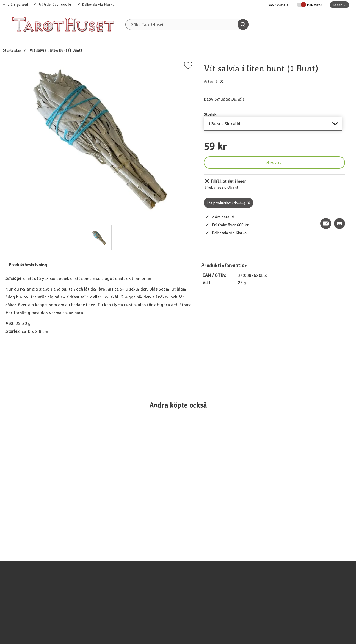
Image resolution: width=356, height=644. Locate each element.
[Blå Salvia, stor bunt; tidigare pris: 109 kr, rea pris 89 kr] (221, 435)
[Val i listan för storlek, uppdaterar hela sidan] (273, 124)
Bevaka (274, 163)
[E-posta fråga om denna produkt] (326, 223)
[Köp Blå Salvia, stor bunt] (221, 455)
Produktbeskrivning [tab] (28, 265)
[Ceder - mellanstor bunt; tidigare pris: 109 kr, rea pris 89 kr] (306, 435)
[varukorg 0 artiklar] (336, 24)
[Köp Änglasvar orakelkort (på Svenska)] (50, 618)
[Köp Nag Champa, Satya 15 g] (135, 618)
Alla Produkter (151, 36)
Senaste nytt (187, 36)
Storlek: (211, 114)
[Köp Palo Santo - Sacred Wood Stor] (135, 455)
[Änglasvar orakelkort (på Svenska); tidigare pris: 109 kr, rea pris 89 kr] (50, 599)
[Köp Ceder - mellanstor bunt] (306, 455)
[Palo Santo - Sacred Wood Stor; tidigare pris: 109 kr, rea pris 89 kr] (135, 435)
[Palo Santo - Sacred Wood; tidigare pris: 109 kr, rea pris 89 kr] (50, 435)
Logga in (340, 5)
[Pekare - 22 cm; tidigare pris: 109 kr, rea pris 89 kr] (306, 599)
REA (215, 36)
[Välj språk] (275, 5)
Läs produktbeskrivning (226, 203)
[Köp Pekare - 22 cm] (306, 618)
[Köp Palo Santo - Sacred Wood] (50, 455)
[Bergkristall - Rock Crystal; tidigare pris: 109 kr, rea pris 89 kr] (221, 599)
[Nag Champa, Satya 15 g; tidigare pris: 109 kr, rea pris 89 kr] (135, 599)
